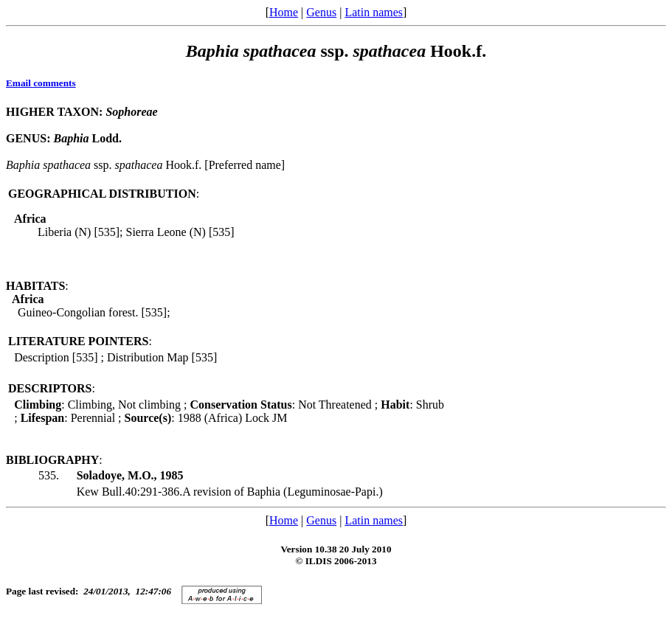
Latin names (374, 12)
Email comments (41, 83)
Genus (321, 12)
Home (284, 12)
